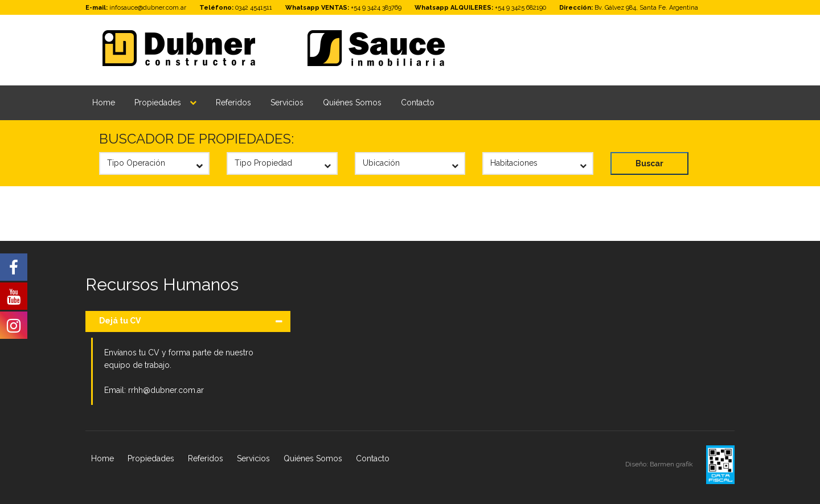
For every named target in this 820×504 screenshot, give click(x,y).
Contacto (418, 103)
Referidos (233, 103)
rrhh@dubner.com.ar (166, 390)
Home (104, 103)
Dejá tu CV (120, 321)
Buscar (649, 163)
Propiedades (158, 103)
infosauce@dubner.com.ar (148, 8)
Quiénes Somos (352, 103)
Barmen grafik (672, 464)
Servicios (287, 103)
